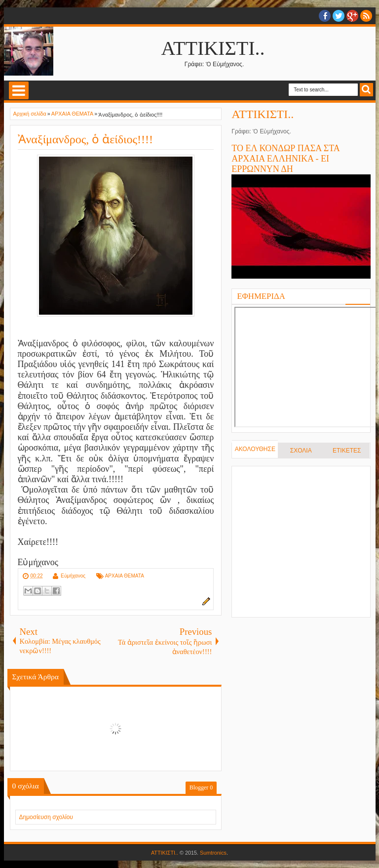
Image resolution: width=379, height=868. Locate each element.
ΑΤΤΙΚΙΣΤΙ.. (213, 48)
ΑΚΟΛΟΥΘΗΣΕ (255, 449)
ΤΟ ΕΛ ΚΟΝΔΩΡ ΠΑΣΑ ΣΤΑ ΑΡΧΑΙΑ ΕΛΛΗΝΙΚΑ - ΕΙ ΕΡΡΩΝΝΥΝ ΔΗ (285, 159)
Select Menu (19, 90)
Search (366, 90)
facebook (325, 16)
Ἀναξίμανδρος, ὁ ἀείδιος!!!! (85, 139)
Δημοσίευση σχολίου (46, 817)
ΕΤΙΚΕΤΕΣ (347, 451)
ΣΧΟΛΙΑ (301, 451)
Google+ (352, 16)
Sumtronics (213, 853)
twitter (339, 16)
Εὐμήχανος (73, 576)
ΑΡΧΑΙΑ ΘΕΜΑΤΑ (125, 576)
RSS (366, 16)
